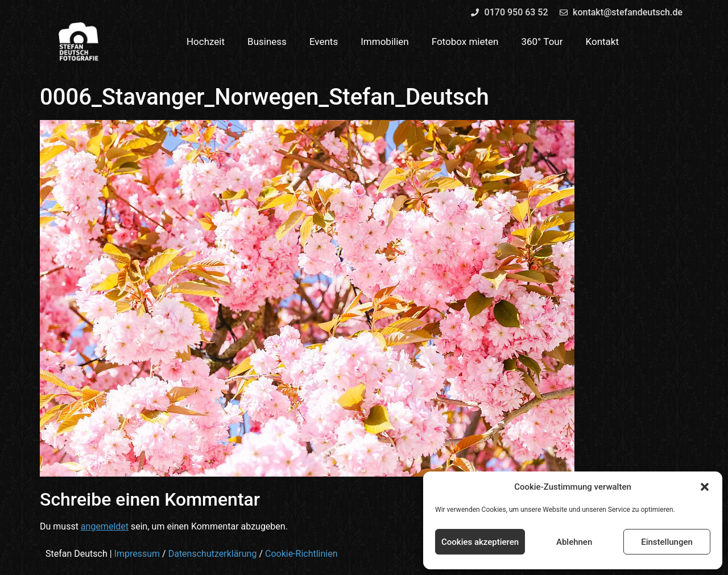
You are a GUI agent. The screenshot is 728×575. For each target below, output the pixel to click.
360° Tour (542, 42)
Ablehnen (574, 542)
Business (267, 42)
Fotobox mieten (465, 42)
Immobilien (385, 42)
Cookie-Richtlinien (301, 554)
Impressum (137, 554)
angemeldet (105, 526)
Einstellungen (667, 542)
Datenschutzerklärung (213, 554)
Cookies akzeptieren (480, 542)
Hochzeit (206, 42)
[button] (705, 487)
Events (324, 42)
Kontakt (603, 42)
